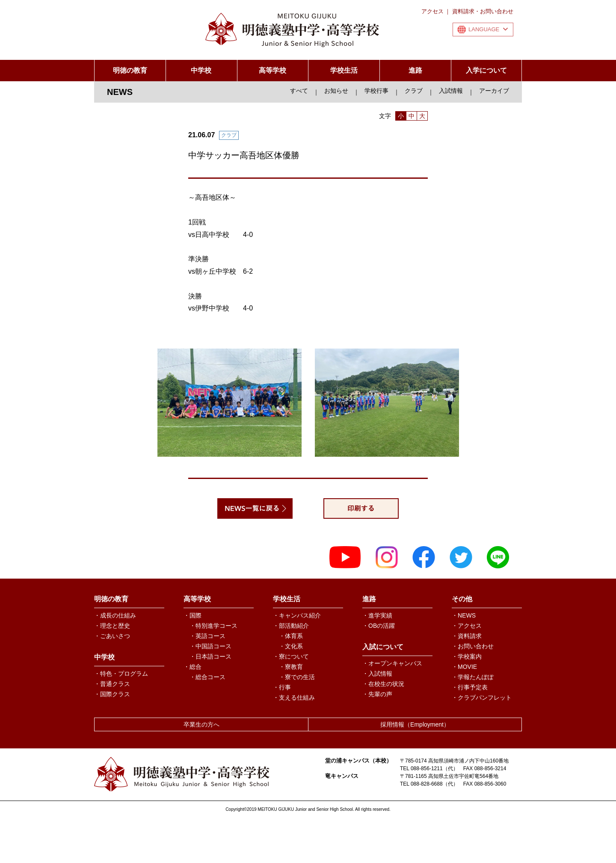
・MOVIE (464, 667)
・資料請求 (467, 636)
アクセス (432, 11)
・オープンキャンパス (392, 663)
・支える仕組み (294, 697)
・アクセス (467, 626)
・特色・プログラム (121, 674)
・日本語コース (210, 656)
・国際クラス (112, 694)
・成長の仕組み (115, 615)
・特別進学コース (213, 626)
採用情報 (415, 724)
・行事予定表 (470, 687)
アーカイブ (494, 91)
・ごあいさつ (112, 636)
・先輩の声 (377, 694)
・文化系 (291, 646)
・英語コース (207, 636)
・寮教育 (291, 667)
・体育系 (291, 636)
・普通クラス (112, 684)
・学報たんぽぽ (473, 677)
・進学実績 (377, 615)
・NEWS (464, 615)
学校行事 (376, 91)
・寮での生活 (297, 677)
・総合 (192, 667)
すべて (299, 91)
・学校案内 (467, 656)
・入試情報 (377, 674)
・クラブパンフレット (482, 697)
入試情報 (451, 91)
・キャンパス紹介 (297, 615)
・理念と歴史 (112, 626)
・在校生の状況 (383, 684)
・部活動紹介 (291, 626)
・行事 (282, 687)
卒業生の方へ (201, 724)
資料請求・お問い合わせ (483, 11)
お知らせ (336, 91)
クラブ (414, 91)
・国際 (192, 615)
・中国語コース (210, 646)
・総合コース (207, 677)
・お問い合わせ (473, 646)
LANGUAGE (488, 29)
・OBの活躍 (379, 626)
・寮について (291, 656)
